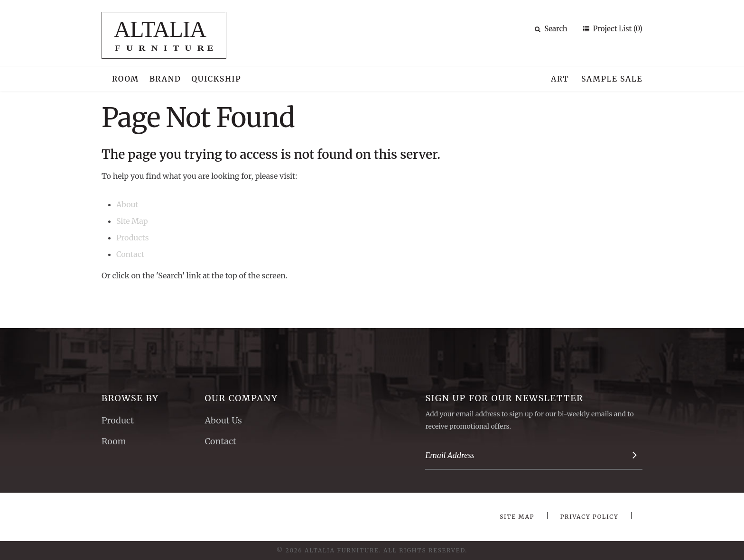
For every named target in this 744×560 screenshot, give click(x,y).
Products (133, 238)
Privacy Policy (590, 517)
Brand (165, 79)
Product (118, 420)
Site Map (132, 221)
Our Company (241, 398)
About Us (223, 420)
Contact (130, 254)
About (127, 204)
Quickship (217, 79)
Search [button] (551, 29)
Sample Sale (612, 79)
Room (126, 79)
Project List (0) (617, 29)
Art (560, 79)
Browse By (130, 398)
